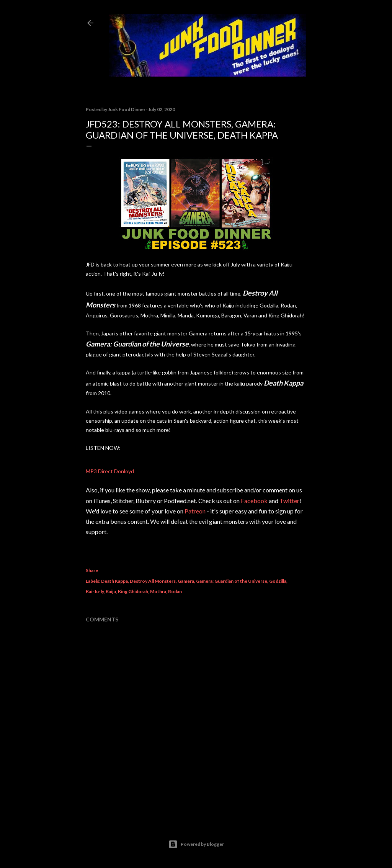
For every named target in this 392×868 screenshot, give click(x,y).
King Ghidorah (133, 591)
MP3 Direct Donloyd (110, 471)
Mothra (158, 591)
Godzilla (278, 581)
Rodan (175, 591)
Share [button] (92, 570)
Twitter (289, 501)
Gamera (186, 581)
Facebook (254, 501)
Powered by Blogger (196, 844)
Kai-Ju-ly (95, 591)
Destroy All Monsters (153, 581)
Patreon (195, 511)
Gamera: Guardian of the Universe (232, 581)
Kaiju (111, 591)
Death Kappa (114, 581)
